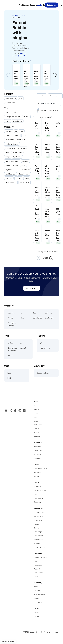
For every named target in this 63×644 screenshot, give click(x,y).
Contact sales (28, 5)
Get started (52, 5)
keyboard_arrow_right (27, 15)
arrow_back (8, 75)
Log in (39, 5)
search (43, 96)
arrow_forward (55, 75)
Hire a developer (32, 288)
